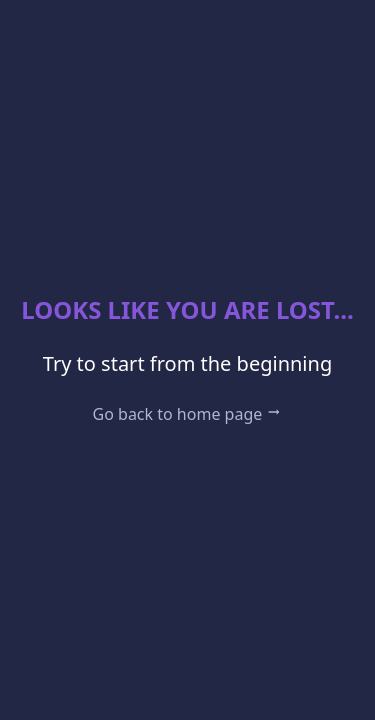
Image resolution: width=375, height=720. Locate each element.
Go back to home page (188, 414)
